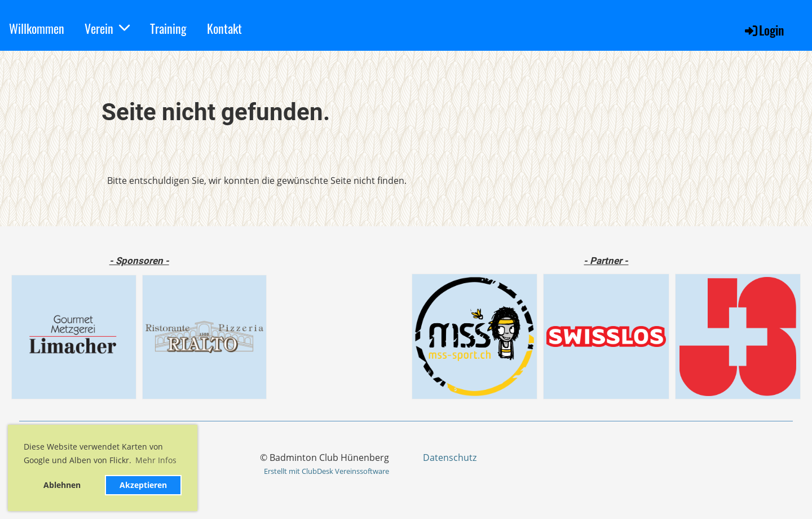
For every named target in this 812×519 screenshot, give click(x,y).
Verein (107, 28)
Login (764, 30)
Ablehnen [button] (62, 485)
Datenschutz (450, 458)
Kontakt (224, 28)
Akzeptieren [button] (143, 485)
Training (168, 28)
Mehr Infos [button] (156, 460)
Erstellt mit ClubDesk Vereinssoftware (326, 471)
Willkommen (37, 28)
